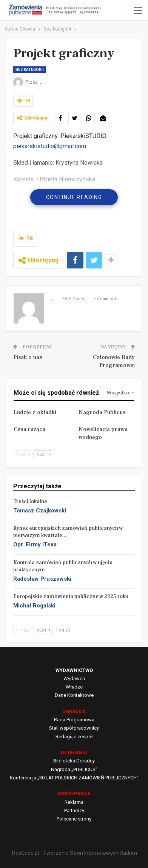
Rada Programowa (74, 720)
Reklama (74, 802)
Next (44, 455)
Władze (74, 687)
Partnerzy (74, 810)
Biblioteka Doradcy (74, 761)
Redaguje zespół (74, 737)
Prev (23, 455)
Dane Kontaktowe (74, 695)
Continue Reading (74, 197)
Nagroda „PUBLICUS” (74, 769)
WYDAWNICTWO (74, 670)
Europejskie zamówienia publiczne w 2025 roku (71, 597)
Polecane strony (74, 819)
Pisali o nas (28, 357)
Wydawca (74, 679)
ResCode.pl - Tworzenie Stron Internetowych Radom (75, 853)
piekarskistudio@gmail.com (50, 146)
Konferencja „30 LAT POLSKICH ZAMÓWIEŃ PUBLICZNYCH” (74, 778)
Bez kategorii (30, 70)
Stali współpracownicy (74, 728)
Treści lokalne (30, 501)
